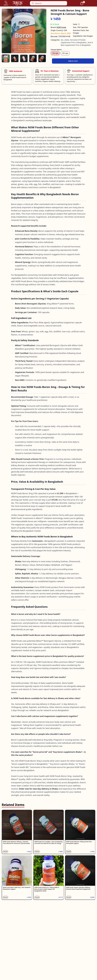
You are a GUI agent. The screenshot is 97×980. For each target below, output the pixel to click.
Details (5, 852)
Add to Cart (73, 61)
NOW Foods (61, 27)
